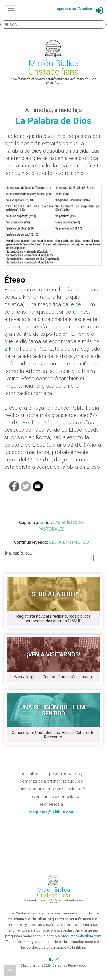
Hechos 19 (35, 423)
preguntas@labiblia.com (81, 936)
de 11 (82, 304)
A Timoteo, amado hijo (53, 110)
